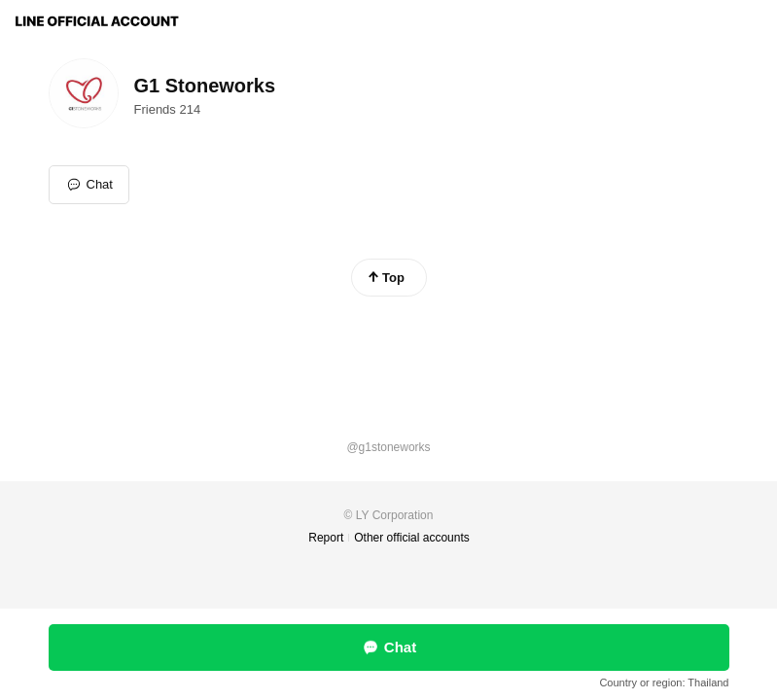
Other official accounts (412, 538)
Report (326, 538)
